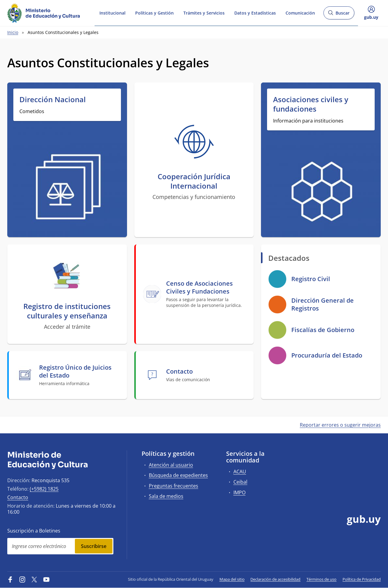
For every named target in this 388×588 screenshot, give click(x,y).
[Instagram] (22, 579)
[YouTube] (46, 579)
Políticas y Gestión (154, 13)
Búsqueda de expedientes (178, 475)
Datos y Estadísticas (255, 13)
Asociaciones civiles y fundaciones (311, 104)
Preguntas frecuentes (174, 486)
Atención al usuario (171, 465)
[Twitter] (34, 579)
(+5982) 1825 (44, 489)
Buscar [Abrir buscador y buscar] (339, 15)
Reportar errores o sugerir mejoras (340, 425)
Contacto (18, 497)
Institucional (112, 13)
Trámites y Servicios (204, 13)
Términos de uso (321, 579)
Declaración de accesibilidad (275, 579)
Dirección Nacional (53, 99)
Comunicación (300, 13)
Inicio (13, 32)
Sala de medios (166, 496)
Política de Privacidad (362, 579)
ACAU (240, 472)
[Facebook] (10, 579)
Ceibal (240, 482)
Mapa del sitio (232, 579)
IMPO (239, 492)
